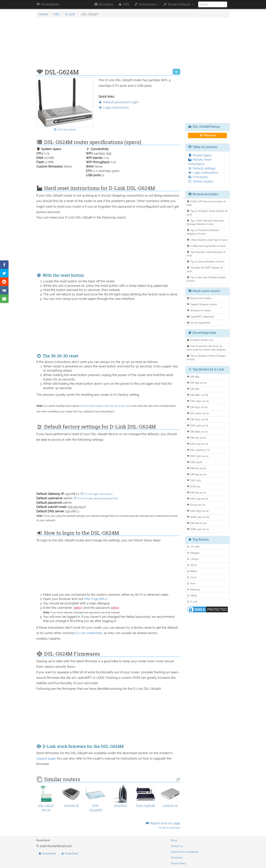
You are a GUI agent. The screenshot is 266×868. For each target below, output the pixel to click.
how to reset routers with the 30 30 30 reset (105, 406)
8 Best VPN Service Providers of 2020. (206, 203)
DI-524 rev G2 (196, 505)
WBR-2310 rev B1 (198, 517)
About (174, 840)
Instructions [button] (146, 4)
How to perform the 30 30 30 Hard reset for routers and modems (206, 348)
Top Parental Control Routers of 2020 (206, 254)
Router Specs (200, 155)
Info (56, 14)
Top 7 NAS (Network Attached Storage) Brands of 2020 (205, 222)
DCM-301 (194, 486)
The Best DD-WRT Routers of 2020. (205, 269)
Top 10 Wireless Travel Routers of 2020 (207, 213)
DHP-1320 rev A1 (198, 456)
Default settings (202, 168)
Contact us (177, 846)
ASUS (192, 565)
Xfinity (192, 595)
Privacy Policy (179, 863)
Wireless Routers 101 (200, 340)
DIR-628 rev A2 (197, 523)
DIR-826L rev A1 (197, 432)
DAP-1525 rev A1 (198, 444)
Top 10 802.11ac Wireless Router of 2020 (206, 279)
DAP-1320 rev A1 (198, 426)
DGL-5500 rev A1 (198, 413)
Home (43, 14)
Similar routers (201, 181)
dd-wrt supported (198, 323)
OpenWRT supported (200, 317)
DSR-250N (194, 462)
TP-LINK (193, 547)
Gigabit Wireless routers (202, 304)
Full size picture (65, 130)
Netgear (193, 553)
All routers (103, 4)
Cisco (192, 577)
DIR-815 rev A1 (196, 493)
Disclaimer (177, 858)
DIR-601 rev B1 (197, 468)
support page (46, 758)
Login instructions (114, 108)
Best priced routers (199, 298)
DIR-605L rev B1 (197, 419)
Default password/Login (118, 102)
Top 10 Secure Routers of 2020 (206, 262)
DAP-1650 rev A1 (198, 401)
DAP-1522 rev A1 (197, 499)
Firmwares (198, 177)
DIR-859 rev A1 (197, 383)
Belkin (192, 571)
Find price (207, 135)
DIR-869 (193, 377)
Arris (191, 583)
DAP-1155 (194, 480)
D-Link (70, 14)
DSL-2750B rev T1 (198, 450)
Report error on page (163, 825)
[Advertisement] (108, 45)
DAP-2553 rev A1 (198, 511)
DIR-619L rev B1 (197, 407)
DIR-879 (193, 389)
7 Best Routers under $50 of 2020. (207, 240)
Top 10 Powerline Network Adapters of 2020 (203, 232)
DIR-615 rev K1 (196, 438)
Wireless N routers (199, 310)
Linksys (193, 559)
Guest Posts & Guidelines (185, 852)
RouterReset (48, 4)
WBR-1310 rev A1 (198, 529)
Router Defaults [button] (178, 4)
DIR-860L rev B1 (197, 395)
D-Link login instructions (96, 494)
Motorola (193, 590)
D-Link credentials (89, 633)
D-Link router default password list (96, 498)
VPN (124, 4)
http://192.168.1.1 (96, 599)
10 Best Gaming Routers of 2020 (206, 246)
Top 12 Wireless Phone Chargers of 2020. (206, 358)
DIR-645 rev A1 (197, 474)
